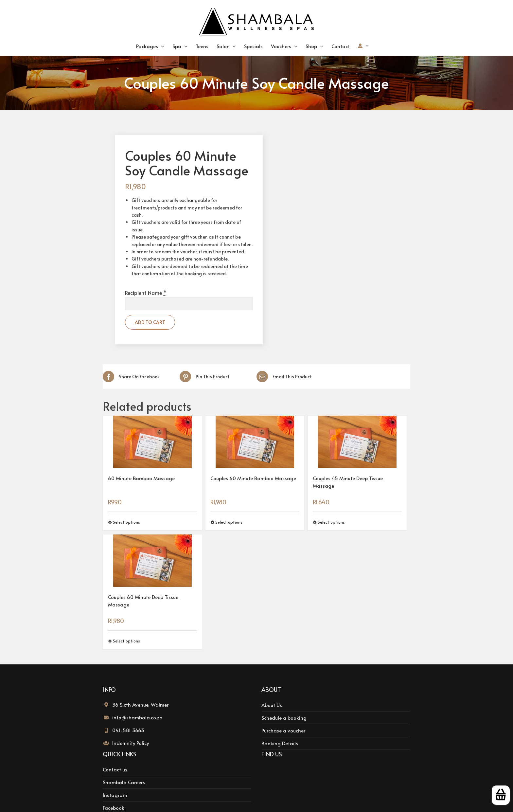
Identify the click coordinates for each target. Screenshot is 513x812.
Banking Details (280, 743)
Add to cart (150, 322)
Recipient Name (146, 293)
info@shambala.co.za (137, 717)
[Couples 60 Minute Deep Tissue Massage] (152, 561)
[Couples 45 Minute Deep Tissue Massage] (357, 442)
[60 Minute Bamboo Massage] (152, 442)
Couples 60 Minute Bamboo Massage (253, 478)
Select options (126, 522)
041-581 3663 (128, 730)
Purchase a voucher (283, 730)
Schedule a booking (284, 718)
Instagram (115, 795)
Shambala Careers (124, 782)
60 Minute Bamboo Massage (141, 478)
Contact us (115, 769)
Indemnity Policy (131, 743)
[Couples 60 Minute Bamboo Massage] (255, 442)
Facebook (114, 808)
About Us (272, 705)
